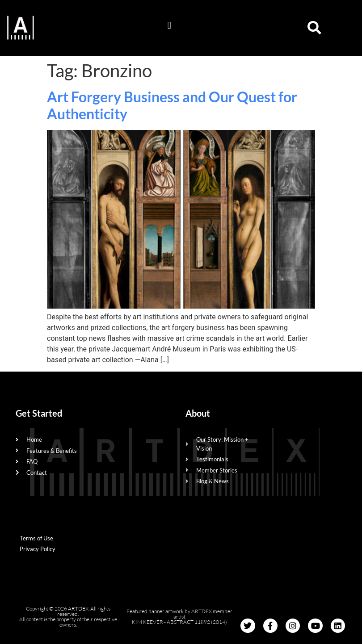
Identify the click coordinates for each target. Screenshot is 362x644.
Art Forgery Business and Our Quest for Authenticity (172, 105)
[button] (169, 26)
